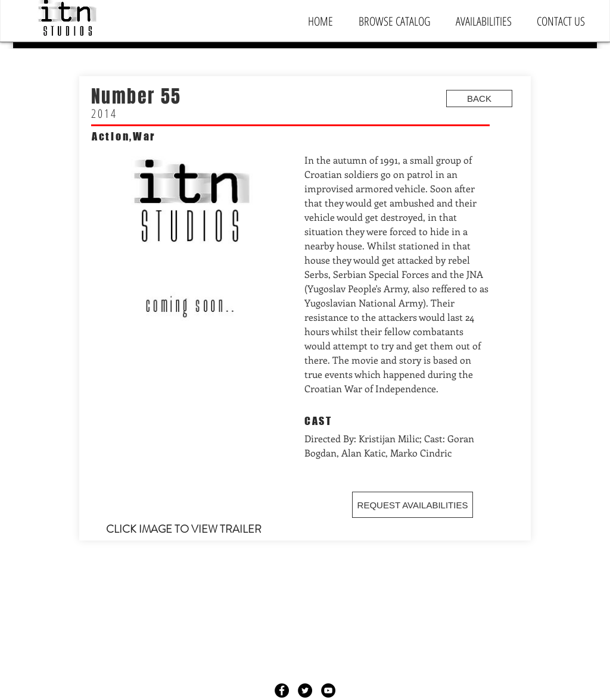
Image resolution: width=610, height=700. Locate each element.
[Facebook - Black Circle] (282, 690)
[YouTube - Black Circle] (328, 690)
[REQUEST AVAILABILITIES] (413, 505)
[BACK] (479, 99)
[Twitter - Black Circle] (305, 690)
